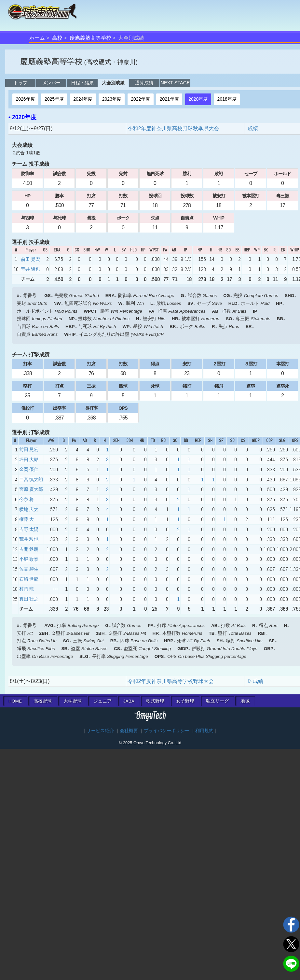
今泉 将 (27, 499)
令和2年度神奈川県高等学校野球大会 (171, 681)
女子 (185, 701)
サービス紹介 (100, 731)
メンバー (51, 83)
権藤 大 (27, 519)
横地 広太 (29, 509)
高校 (57, 38)
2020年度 (198, 99)
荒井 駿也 (30, 269)
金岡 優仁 (29, 469)
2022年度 (140, 99)
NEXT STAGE (175, 83)
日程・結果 (82, 83)
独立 (217, 701)
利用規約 (204, 731)
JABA (129, 701)
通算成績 (144, 83)
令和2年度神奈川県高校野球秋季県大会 (173, 128)
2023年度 (112, 99)
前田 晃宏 (30, 259)
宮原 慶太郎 (31, 489)
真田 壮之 (29, 599)
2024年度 (83, 99)
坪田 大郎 (29, 460)
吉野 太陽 (29, 529)
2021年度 (169, 99)
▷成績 (255, 681)
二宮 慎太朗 (31, 479)
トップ (20, 83)
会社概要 (129, 731)
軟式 (155, 701)
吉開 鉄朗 (29, 549)
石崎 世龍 (29, 579)
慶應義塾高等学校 (90, 38)
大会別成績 (113, 83)
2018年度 (227, 99)
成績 (253, 128)
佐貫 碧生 (29, 569)
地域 (245, 701)
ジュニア (102, 701)
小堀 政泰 (29, 559)
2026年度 (25, 99)
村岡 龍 (27, 589)
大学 (73, 701)
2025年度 (54, 99)
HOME (15, 701)
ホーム (37, 38)
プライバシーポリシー (167, 731)
